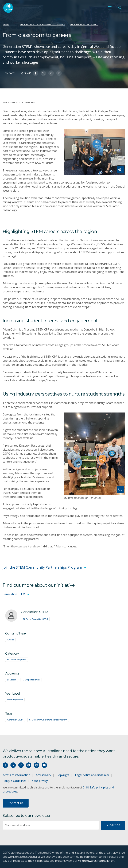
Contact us (16, 803)
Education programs (17, 660)
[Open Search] (120, 8)
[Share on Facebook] (36, 73)
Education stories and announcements (43, 24)
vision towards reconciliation (96, 861)
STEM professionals (31, 680)
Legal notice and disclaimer (92, 775)
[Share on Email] (59, 73)
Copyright (63, 775)
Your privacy (40, 781)
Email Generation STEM (35, 619)
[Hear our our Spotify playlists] (29, 765)
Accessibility (43, 775)
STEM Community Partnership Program (48, 720)
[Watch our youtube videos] (44, 765)
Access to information (16, 775)
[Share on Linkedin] (51, 73)
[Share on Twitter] (43, 73)
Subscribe (113, 825)
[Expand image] (95, 152)
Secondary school (15, 700)
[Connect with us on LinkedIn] (21, 765)
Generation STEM (15, 720)
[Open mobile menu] (110, 8)
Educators (12, 680)
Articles (10, 640)
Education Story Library (84, 24)
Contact (9, 73)
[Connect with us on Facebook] (5, 765)
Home (6, 24)
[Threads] (36, 765)
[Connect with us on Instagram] (13, 765)
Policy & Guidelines (14, 781)
